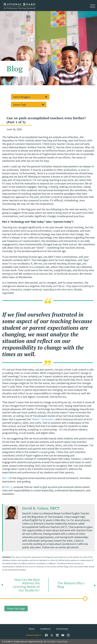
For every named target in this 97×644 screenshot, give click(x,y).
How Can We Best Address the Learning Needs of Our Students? (26, 585)
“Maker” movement (43, 419)
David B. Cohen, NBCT (41, 508)
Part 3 (8, 487)
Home (32, 629)
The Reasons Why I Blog (71, 585)
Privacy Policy (62, 642)
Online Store (62, 629)
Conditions (45, 629)
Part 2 (5, 478)
